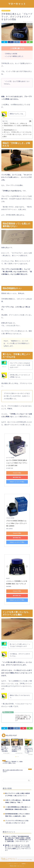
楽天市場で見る (17, 477)
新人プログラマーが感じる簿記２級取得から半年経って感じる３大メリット (17, 795)
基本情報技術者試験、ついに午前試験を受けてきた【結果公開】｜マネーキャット (18, 840)
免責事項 (24, 864)
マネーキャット (17, 4)
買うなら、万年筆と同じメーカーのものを (18, 132)
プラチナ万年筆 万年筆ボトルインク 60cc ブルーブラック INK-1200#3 (17, 523)
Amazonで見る (17, 473)
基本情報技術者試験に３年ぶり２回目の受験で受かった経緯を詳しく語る (17, 815)
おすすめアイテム (6, 11)
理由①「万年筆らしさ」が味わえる (16, 123)
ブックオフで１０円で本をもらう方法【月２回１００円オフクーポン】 (17, 822)
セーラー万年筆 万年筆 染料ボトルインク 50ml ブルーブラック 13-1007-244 (17, 463)
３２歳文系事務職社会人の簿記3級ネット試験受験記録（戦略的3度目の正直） (18, 808)
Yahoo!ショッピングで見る (17, 482)
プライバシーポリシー (13, 864)
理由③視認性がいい (11, 130)
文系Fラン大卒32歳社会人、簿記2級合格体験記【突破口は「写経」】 (18, 801)
